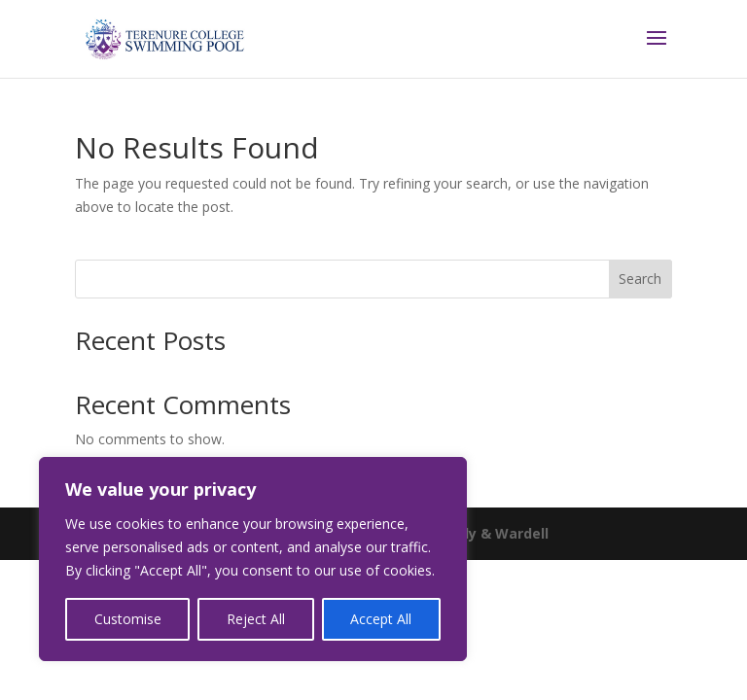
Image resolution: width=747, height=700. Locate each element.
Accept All (381, 619)
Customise (128, 619)
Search (640, 279)
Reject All (256, 619)
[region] (253, 559)
